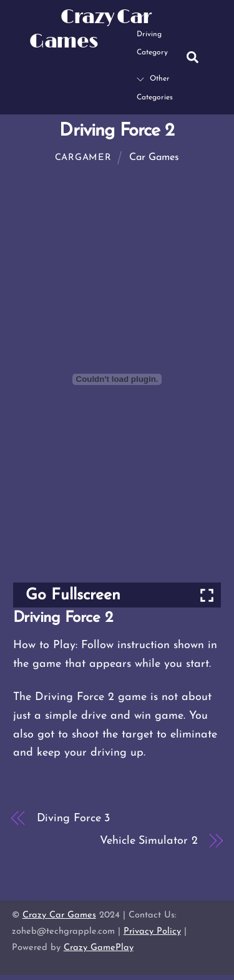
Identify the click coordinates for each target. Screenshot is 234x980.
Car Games (154, 157)
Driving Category (152, 34)
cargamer (83, 158)
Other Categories (155, 88)
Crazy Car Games (59, 915)
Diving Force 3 (74, 818)
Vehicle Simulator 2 (149, 841)
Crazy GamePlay (99, 948)
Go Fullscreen (73, 595)
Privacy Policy (152, 932)
